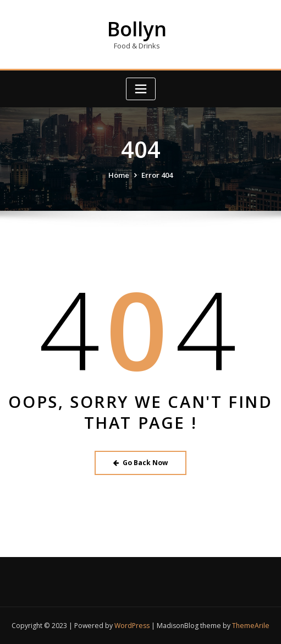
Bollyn (137, 29)
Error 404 (157, 175)
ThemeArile (251, 626)
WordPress (132, 626)
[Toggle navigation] (141, 89)
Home (119, 175)
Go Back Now (140, 463)
